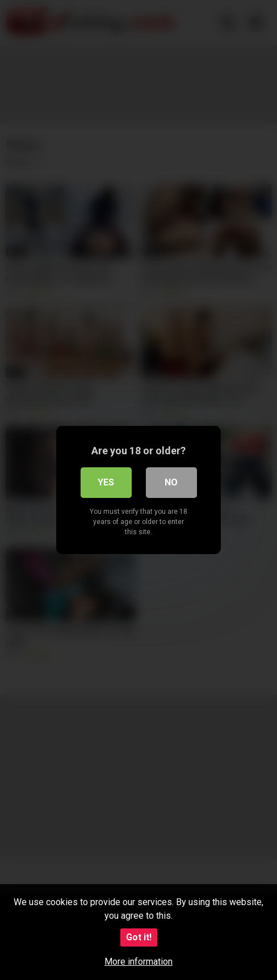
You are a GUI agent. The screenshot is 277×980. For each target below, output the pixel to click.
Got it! (139, 937)
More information (138, 962)
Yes (106, 482)
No (171, 482)
